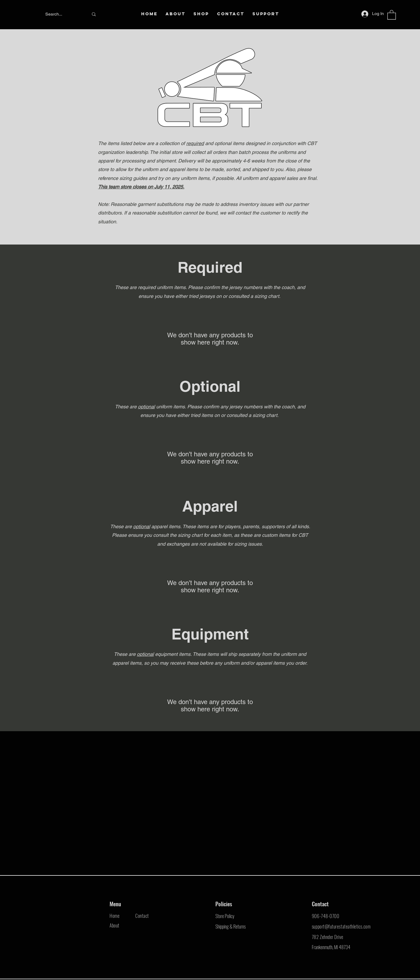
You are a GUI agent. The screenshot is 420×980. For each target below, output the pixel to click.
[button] (392, 14)
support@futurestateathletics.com (341, 926)
